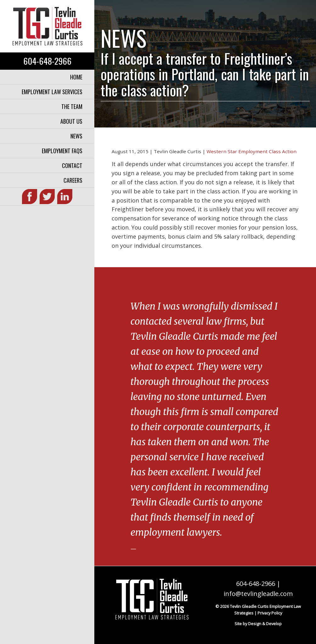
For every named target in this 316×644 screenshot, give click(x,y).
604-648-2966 (47, 61)
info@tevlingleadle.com (258, 594)
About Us (71, 121)
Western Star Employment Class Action (252, 151)
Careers (73, 180)
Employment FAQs (62, 151)
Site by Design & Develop (258, 624)
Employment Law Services (52, 92)
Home (76, 77)
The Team (72, 106)
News (76, 136)
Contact (72, 165)
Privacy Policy (270, 613)
